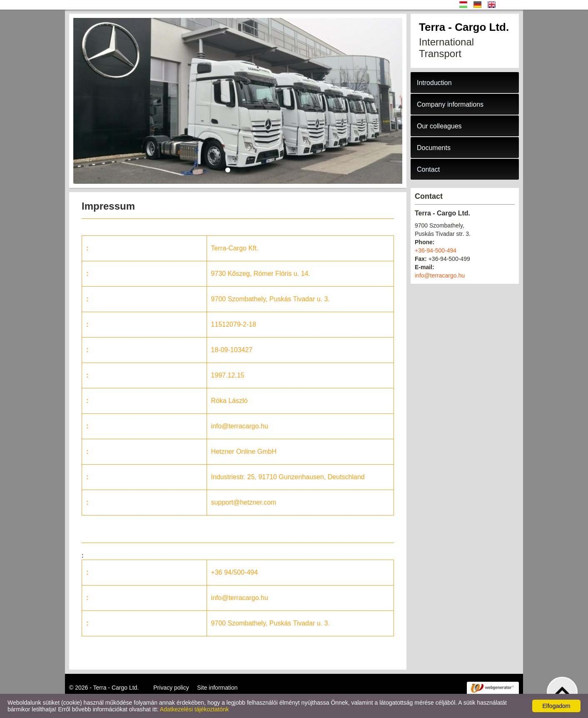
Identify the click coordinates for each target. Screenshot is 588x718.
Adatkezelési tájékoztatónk (194, 709)
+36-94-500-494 (436, 250)
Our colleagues (439, 126)
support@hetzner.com (244, 502)
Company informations (450, 104)
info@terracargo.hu (240, 426)
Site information (217, 688)
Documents (434, 148)
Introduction (434, 83)
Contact (428, 169)
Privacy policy (171, 688)
